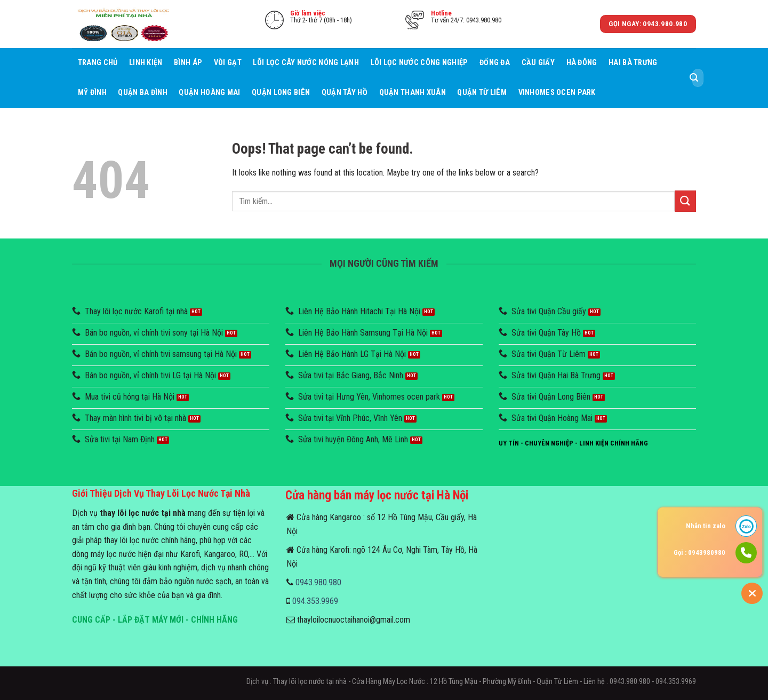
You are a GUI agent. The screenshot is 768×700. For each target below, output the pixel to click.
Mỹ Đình (92, 93)
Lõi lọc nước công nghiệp (419, 63)
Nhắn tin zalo (706, 526)
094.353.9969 (315, 601)
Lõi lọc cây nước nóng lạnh (306, 63)
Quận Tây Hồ (345, 93)
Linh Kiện (146, 63)
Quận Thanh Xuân (413, 93)
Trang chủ (98, 63)
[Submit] (694, 78)
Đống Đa (495, 63)
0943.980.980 (318, 582)
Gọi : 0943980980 (699, 552)
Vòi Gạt (228, 63)
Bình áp (188, 63)
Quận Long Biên (281, 93)
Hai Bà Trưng (633, 63)
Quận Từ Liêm (482, 93)
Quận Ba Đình (142, 93)
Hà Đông (582, 63)
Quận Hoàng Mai (209, 93)
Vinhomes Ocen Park (557, 93)
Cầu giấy (538, 63)
